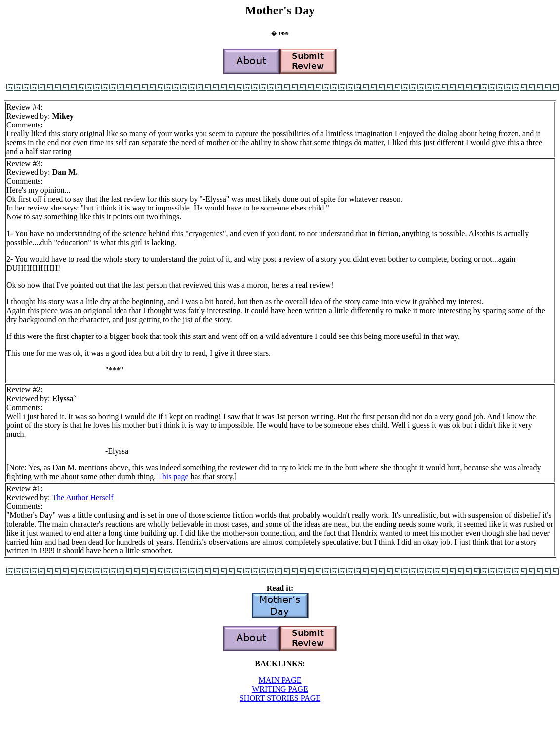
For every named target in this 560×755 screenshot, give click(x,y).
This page (173, 477)
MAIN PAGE (280, 680)
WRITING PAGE (280, 689)
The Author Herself (82, 497)
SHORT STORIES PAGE (280, 698)
